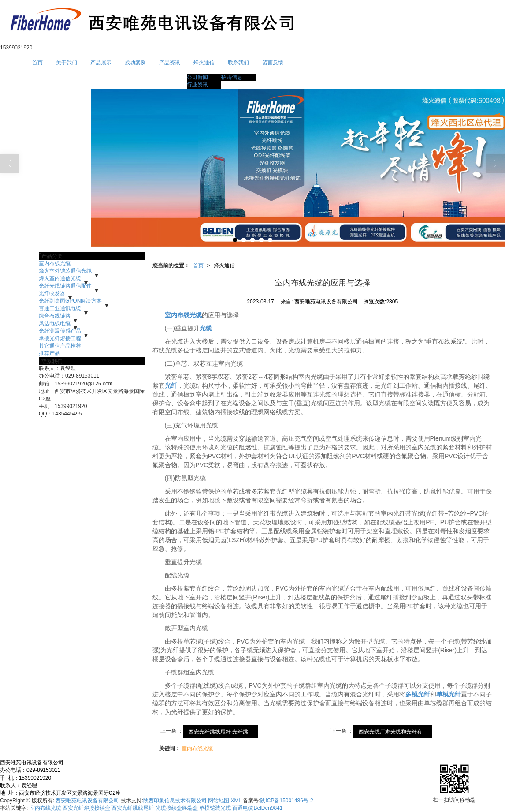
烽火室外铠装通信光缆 (65, 271)
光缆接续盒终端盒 (177, 808)
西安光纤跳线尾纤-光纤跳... (221, 732)
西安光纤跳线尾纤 (133, 808)
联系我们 (238, 63)
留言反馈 (273, 63)
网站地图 (219, 801)
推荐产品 (49, 353)
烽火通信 (204, 63)
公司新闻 (197, 77)
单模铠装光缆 (215, 808)
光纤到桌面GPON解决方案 (70, 301)
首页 (37, 63)
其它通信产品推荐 (60, 346)
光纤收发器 (52, 293)
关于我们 (67, 63)
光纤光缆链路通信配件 (65, 286)
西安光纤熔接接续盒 (86, 808)
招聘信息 (232, 77)
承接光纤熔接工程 (60, 338)
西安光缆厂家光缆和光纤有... (393, 732)
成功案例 (135, 63)
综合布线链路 (55, 316)
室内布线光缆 (55, 263)
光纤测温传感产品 (60, 331)
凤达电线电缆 (55, 323)
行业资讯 (197, 85)
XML (236, 801)
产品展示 (101, 63)
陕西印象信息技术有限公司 (175, 801)
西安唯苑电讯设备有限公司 (87, 801)
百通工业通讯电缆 (60, 308)
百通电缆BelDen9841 (257, 808)
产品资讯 (170, 63)
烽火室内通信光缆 (60, 278)
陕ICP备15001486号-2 (286, 801)
